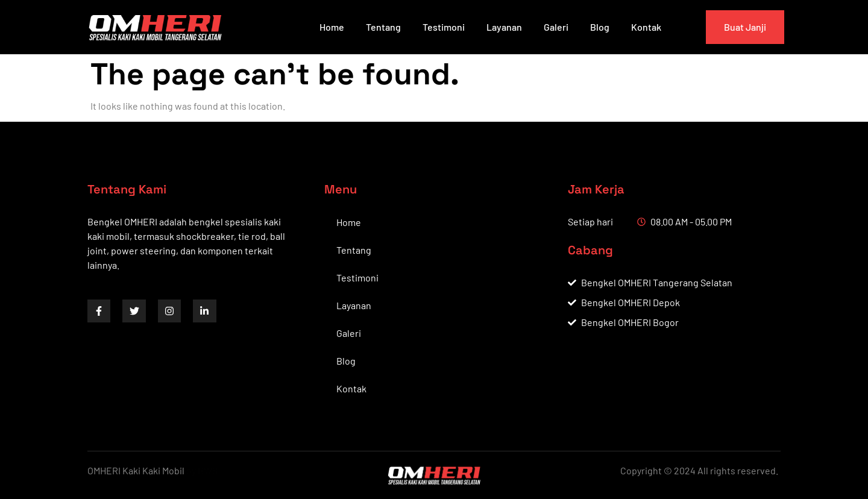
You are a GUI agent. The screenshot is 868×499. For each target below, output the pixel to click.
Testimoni (444, 27)
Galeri (556, 27)
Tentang (383, 27)
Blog (600, 27)
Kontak (646, 27)
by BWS (202, 470)
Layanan (504, 27)
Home (332, 27)
